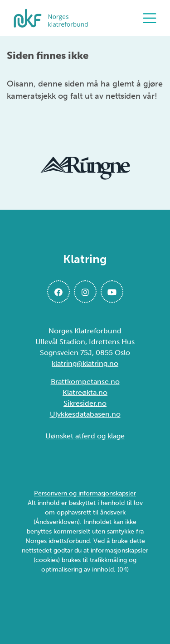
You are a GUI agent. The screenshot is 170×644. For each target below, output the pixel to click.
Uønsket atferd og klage (85, 436)
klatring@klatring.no (85, 363)
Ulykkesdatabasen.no (85, 414)
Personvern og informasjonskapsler (85, 493)
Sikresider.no (85, 403)
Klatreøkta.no (85, 392)
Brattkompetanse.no (85, 382)
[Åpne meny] (152, 18)
